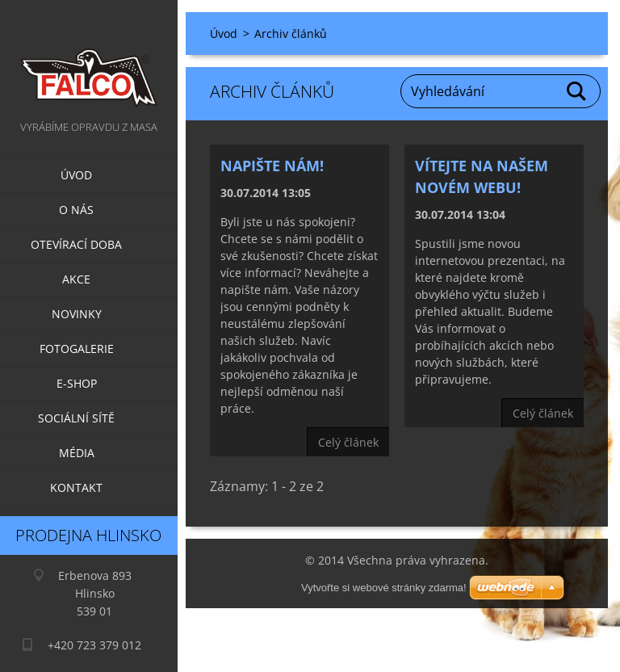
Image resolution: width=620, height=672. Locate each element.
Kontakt (76, 487)
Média (77, 453)
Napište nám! (272, 166)
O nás (76, 210)
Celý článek (348, 442)
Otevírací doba (76, 244)
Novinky (77, 314)
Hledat (577, 91)
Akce (76, 279)
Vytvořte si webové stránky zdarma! (384, 588)
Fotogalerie (77, 349)
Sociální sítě (76, 418)
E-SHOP (77, 383)
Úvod (76, 175)
